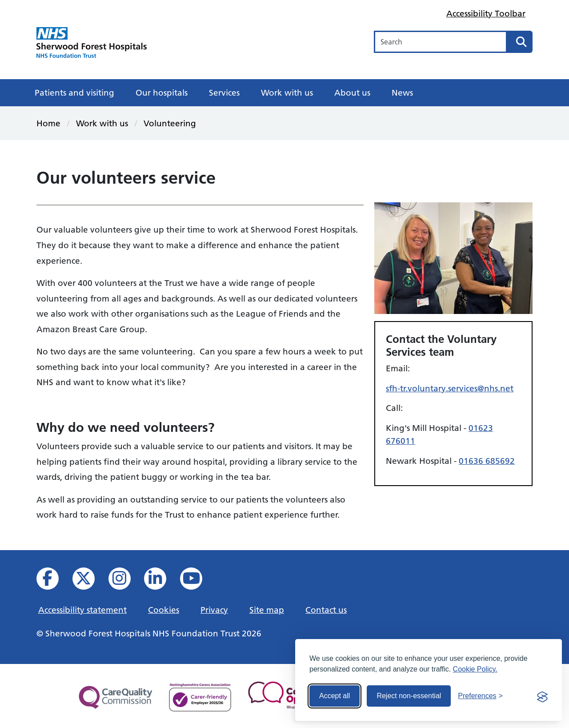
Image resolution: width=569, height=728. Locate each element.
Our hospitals (162, 93)
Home (48, 123)
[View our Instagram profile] (126, 581)
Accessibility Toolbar (486, 13)
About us (352, 93)
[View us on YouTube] (197, 581)
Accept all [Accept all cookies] (335, 696)
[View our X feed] (90, 581)
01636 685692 (487, 461)
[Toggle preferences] (480, 696)
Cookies (164, 610)
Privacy (214, 610)
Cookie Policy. (475, 669)
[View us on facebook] (54, 581)
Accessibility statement (82, 610)
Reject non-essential (409, 696)
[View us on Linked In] (161, 581)
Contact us (326, 610)
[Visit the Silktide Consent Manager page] (542, 696)
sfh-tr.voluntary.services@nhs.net (450, 388)
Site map (267, 610)
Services (224, 93)
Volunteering (170, 123)
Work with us (287, 93)
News (402, 93)
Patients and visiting (74, 93)
